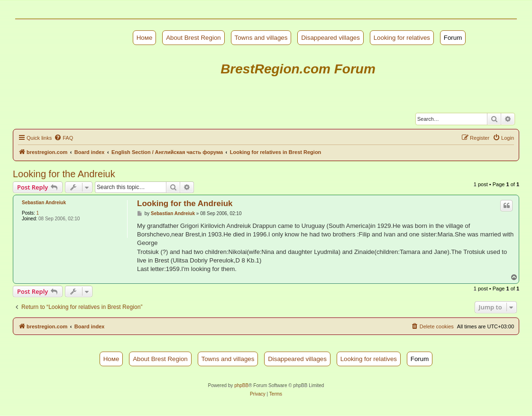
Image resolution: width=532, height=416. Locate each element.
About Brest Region (193, 38)
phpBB (241, 385)
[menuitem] (64, 138)
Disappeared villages (330, 38)
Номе (145, 38)
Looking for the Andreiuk (64, 174)
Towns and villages (261, 38)
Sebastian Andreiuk (44, 203)
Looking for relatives (402, 38)
